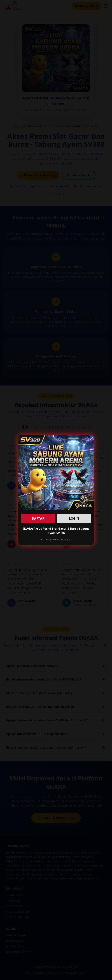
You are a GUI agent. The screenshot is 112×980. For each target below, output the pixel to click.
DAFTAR (38, 518)
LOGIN (74, 518)
